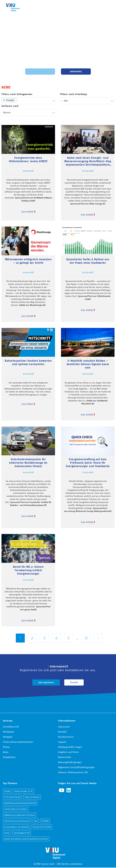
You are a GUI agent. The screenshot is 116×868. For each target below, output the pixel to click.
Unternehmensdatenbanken (18, 742)
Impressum (64, 727)
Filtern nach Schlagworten (17, 94)
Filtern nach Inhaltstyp (74, 94)
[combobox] (29, 101)
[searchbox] (23, 101)
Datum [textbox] (7, 112)
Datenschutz (65, 757)
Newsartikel (76, 72)
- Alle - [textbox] (66, 101)
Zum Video (27, 404)
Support (62, 742)
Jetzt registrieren (46, 682)
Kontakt (74, 682)
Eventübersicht (11, 727)
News (6, 752)
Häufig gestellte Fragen (70, 747)
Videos (40, 72)
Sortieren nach (10, 106)
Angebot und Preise (68, 752)
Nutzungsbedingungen (70, 762)
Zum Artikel (27, 212)
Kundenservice (66, 737)
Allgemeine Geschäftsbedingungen (76, 767)
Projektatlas (9, 757)
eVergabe (8, 737)
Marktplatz (9, 732)
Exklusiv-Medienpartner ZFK (73, 772)
